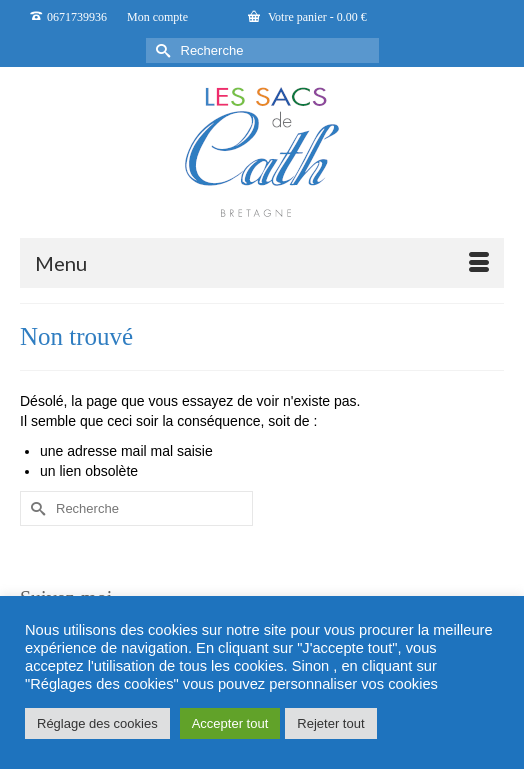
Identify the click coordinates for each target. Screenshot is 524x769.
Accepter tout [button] (230, 723)
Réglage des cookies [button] (97, 723)
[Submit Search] (161, 50)
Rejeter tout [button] (330, 723)
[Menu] (262, 263)
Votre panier (307, 17)
